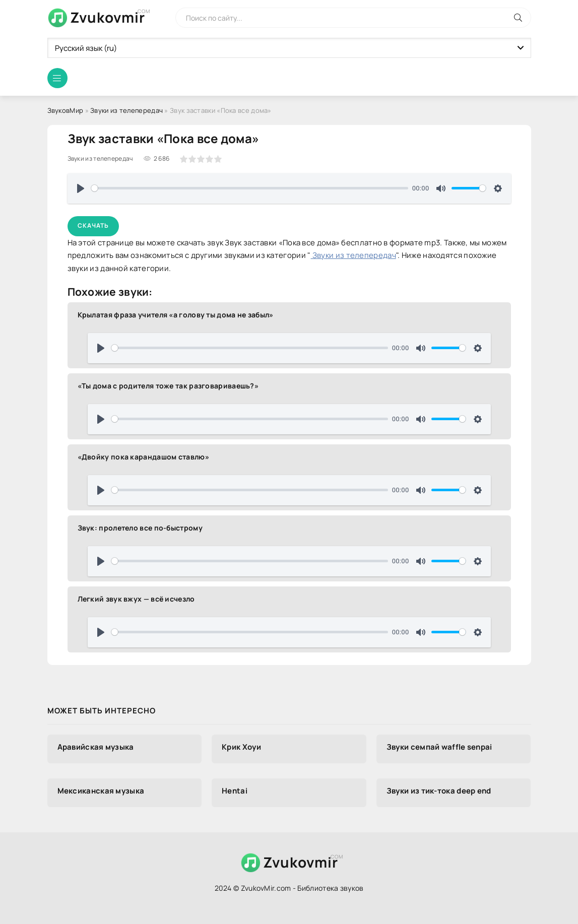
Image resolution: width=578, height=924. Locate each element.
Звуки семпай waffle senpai (439, 747)
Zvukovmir (108, 17)
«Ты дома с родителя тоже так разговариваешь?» (168, 386)
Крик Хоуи (241, 747)
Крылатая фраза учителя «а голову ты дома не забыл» (176, 315)
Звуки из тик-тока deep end (439, 791)
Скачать (93, 225)
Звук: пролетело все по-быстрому (140, 528)
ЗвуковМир (66, 110)
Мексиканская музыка (101, 791)
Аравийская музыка (96, 747)
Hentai (235, 791)
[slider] (250, 188)
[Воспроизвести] (81, 188)
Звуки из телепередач (126, 110)
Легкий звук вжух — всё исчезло (136, 599)
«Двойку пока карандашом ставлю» (143, 457)
